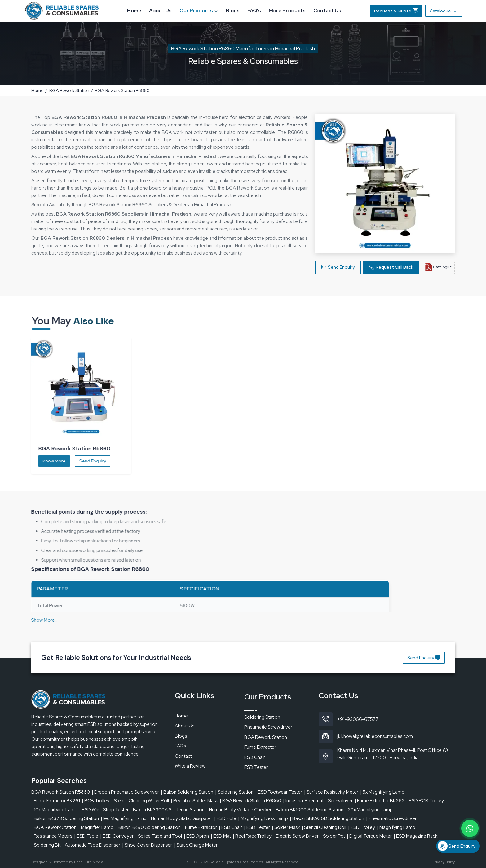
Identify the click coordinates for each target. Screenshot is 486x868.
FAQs (180, 746)
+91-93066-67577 (358, 719)
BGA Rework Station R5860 (61, 792)
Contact (183, 756)
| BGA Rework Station (54, 827)
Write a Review (190, 766)
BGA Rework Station (69, 90)
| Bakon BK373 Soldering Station (65, 818)
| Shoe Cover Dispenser (147, 845)
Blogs (233, 11)
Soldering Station (262, 717)
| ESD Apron (196, 836)
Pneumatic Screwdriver (268, 727)
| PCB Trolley (96, 801)
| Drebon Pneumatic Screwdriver (125, 792)
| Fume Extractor (200, 827)
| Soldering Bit (46, 845)
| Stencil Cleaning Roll (324, 827)
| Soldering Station (234, 792)
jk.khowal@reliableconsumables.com (375, 736)
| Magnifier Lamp (96, 827)
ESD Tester (256, 767)
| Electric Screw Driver (296, 836)
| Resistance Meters (52, 836)
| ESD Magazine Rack (415, 836)
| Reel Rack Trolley (252, 836)
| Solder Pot (333, 836)
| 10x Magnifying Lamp (54, 810)
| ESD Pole (225, 818)
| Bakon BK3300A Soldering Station (168, 810)
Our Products (199, 11)
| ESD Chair (230, 827)
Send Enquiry (338, 268)
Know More (49, 461)
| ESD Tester (257, 827)
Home (134, 11)
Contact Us (327, 11)
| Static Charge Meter (196, 845)
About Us (160, 11)
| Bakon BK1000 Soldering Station (308, 810)
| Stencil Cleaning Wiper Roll (140, 801)
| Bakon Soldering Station (187, 792)
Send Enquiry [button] (424, 658)
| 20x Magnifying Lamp (369, 810)
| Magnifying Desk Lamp (263, 818)
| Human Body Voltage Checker (239, 810)
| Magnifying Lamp (396, 827)
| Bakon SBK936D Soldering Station (327, 818)
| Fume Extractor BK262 (380, 801)
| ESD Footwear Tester (279, 792)
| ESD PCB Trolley (425, 801)
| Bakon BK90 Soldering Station (148, 827)
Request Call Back (391, 268)
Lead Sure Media (89, 862)
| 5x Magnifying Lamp (382, 792)
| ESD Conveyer (117, 836)
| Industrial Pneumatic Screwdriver (318, 801)
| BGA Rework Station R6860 (250, 801)
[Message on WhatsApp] (470, 828)
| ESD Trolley (362, 827)
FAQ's (254, 11)
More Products (287, 11)
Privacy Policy (444, 862)
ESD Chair (255, 757)
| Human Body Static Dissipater (180, 818)
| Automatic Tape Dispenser (91, 845)
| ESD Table (86, 836)
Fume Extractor (260, 747)
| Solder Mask (286, 827)
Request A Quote (396, 11)
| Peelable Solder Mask (194, 801)
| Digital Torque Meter (369, 836)
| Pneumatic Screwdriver (391, 818)
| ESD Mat (221, 836)
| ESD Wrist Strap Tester (104, 810)
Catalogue (444, 11)
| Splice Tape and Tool (159, 836)
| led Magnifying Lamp (124, 818)
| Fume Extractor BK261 (56, 801)
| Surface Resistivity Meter (331, 792)
